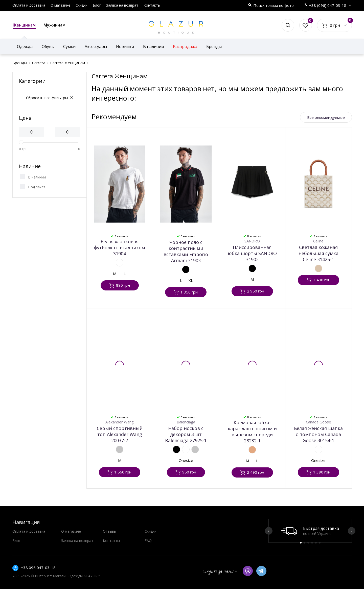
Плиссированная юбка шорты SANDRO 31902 (252, 253)
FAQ (148, 541)
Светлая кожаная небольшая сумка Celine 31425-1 (318, 253)
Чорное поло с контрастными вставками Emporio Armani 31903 (186, 251)
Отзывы (110, 531)
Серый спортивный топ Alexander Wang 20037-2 (120, 434)
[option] (310, 531)
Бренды (214, 47)
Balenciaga (186, 422)
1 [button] (301, 543)
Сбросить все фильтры (47, 98)
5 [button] (316, 543)
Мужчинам (54, 25)
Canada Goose (318, 422)
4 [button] (312, 543)
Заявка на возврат (122, 5)
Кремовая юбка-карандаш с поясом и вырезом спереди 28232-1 (252, 432)
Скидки (82, 5)
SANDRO (252, 241)
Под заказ (37, 187)
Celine (318, 241)
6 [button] (320, 543)
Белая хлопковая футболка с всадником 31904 (120, 247)
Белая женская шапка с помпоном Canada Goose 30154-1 (318, 434)
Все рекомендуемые (326, 117)
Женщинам (24, 26)
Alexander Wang (120, 422)
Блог (97, 5)
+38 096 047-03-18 (38, 568)
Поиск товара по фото (274, 5)
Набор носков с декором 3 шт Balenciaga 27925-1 (186, 434)
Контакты (152, 5)
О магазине (60, 5)
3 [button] (308, 543)
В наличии (37, 177)
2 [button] (304, 543)
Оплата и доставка (29, 5)
